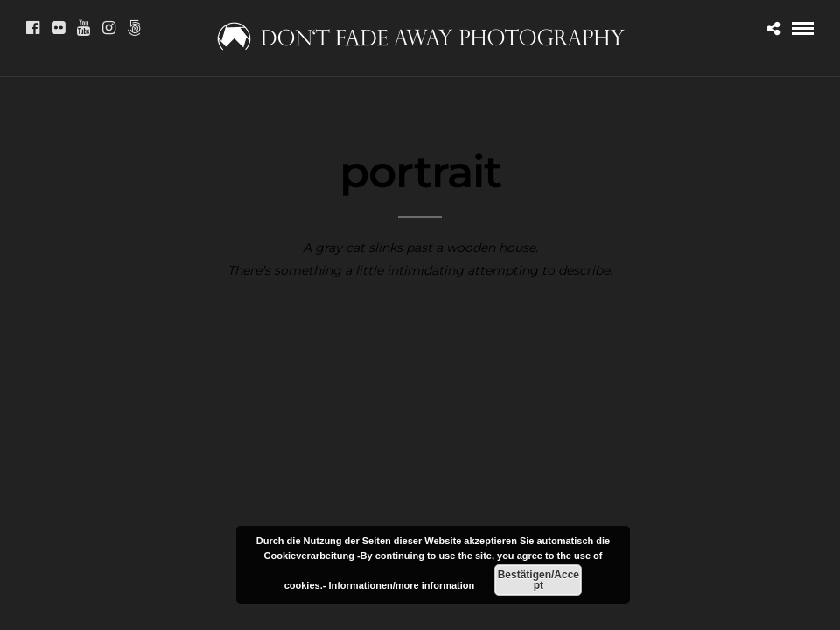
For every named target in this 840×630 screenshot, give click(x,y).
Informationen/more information (401, 585)
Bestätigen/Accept (539, 580)
